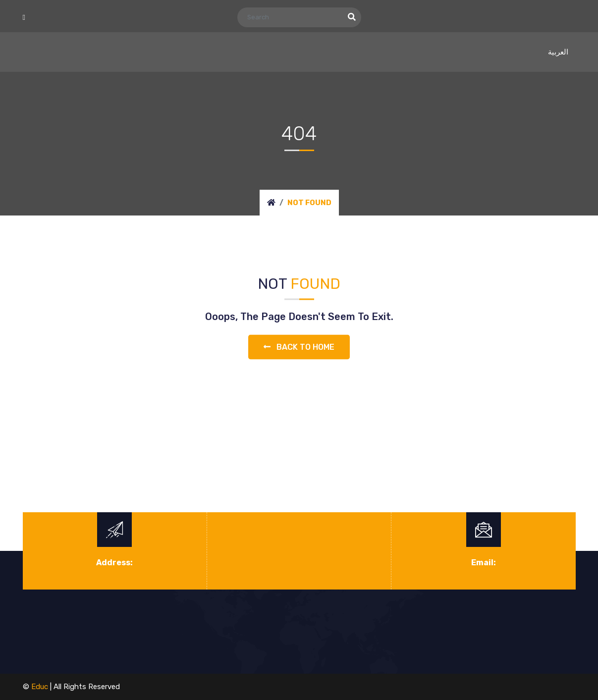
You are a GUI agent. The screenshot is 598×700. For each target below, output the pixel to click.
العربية (558, 52)
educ (40, 687)
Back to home (299, 347)
